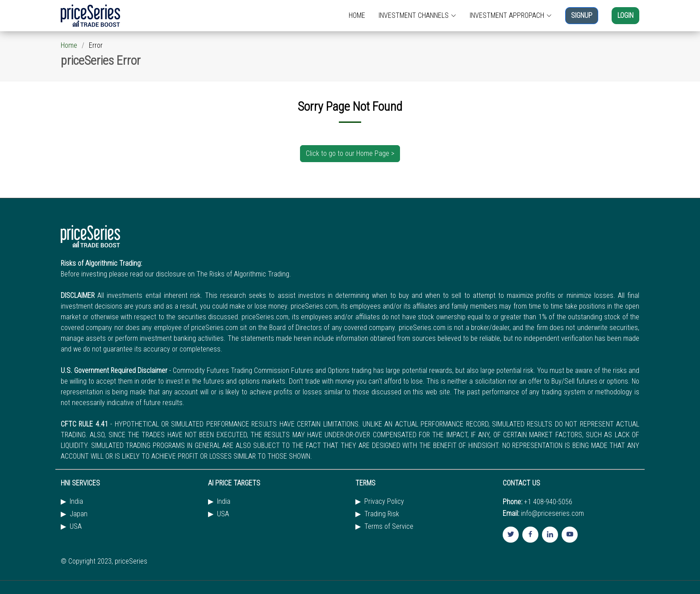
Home (69, 45)
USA (76, 527)
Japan (79, 514)
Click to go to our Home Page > (350, 153)
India (76, 502)
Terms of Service (389, 527)
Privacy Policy (384, 502)
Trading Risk (382, 514)
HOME (357, 15)
